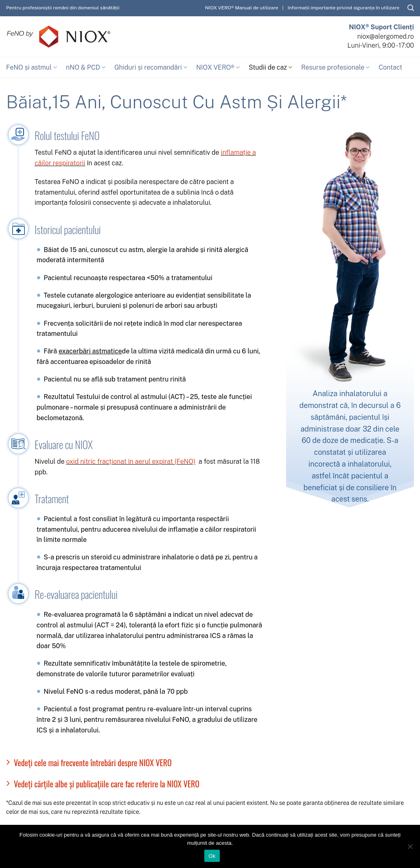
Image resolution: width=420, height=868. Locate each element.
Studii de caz (270, 68)
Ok (212, 856)
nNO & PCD (86, 68)
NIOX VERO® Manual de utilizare (242, 8)
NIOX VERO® (218, 68)
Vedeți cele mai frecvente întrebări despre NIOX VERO (89, 763)
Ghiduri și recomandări (151, 68)
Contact (390, 67)
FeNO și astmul (32, 68)
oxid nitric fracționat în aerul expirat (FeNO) (131, 461)
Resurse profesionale (335, 68)
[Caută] (411, 8)
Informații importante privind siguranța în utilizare (344, 8)
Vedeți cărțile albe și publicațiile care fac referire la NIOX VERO (103, 784)
